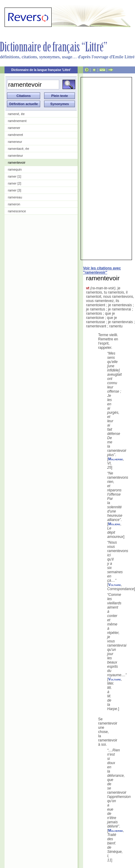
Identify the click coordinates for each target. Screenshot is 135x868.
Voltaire (114, 585)
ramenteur (15, 156)
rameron (14, 204)
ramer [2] (14, 183)
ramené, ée (16, 114)
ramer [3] (14, 190)
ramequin (15, 169)
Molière (114, 524)
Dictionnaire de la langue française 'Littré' (41, 70)
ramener (14, 128)
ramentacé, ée (18, 149)
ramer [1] (14, 176)
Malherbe (116, 459)
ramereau (15, 197)
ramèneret (15, 135)
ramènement (17, 121)
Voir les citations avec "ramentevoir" (102, 270)
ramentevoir (17, 162)
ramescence (17, 211)
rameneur (15, 142)
